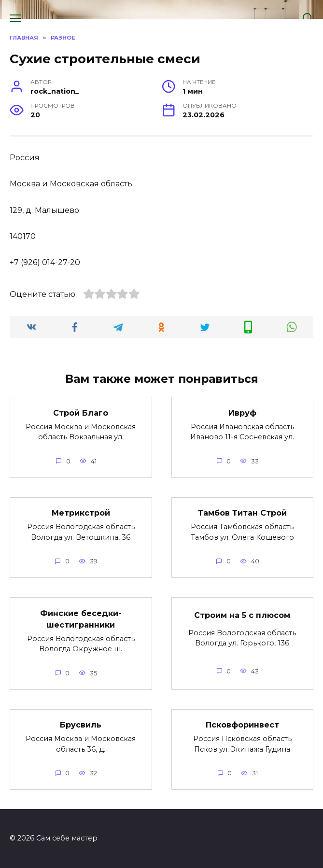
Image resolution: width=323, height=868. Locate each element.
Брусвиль (81, 725)
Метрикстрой (81, 513)
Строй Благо (81, 413)
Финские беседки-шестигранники (81, 619)
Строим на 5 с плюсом (242, 615)
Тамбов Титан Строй (242, 513)
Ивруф (242, 413)
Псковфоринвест (242, 725)
